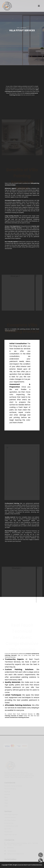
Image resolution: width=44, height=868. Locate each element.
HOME (18, 28)
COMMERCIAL (23, 28)
